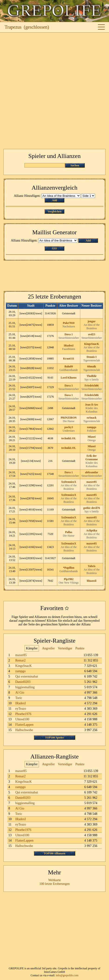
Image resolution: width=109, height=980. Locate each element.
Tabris (92, 566)
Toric (19, 698)
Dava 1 (69, 334)
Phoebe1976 (23, 714)
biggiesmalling (25, 687)
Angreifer (48, 648)
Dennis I (92, 357)
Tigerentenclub (92, 360)
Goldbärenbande (69, 370)
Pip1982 (69, 579)
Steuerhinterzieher (69, 338)
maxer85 (92, 482)
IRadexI (69, 346)
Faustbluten (69, 349)
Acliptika (91, 530)
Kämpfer (32, 648)
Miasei (92, 437)
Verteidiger (65, 648)
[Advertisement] (54, 91)
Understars (69, 431)
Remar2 (20, 660)
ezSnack (92, 418)
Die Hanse (69, 421)
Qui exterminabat (27, 676)
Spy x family (92, 379)
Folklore (92, 431)
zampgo (92, 427)
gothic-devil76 (92, 508)
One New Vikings (69, 583)
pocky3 (69, 427)
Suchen (75, 165)
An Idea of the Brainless (92, 327)
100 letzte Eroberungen (55, 884)
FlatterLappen (24, 725)
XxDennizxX (69, 482)
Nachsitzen (69, 326)
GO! (55, 248)
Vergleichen (54, 211)
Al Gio (20, 693)
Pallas (69, 532)
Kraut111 (69, 359)
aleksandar (92, 472)
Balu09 (69, 366)
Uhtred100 (22, 719)
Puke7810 (69, 323)
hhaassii (91, 581)
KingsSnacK (92, 344)
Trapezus (13, 27)
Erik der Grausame (91, 458)
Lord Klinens (69, 378)
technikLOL (69, 438)
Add (54, 200)
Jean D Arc (91, 405)
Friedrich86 (92, 386)
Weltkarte (54, 880)
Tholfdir (91, 376)
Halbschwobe (24, 730)
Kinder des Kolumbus (92, 410)
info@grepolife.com (67, 975)
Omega (92, 440)
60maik (92, 366)
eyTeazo (21, 709)
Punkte (80, 648)
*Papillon (69, 568)
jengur (92, 321)
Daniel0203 (23, 682)
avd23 (92, 334)
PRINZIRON (69, 418)
